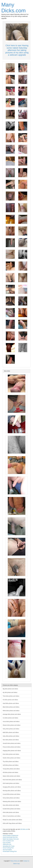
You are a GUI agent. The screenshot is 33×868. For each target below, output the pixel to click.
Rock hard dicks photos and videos (12, 780)
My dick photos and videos (10, 692)
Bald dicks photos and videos (11, 732)
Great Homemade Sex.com (10, 837)
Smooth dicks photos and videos (12, 743)
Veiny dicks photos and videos (11, 729)
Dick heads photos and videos (11, 783)
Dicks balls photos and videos (11, 812)
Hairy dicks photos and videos (11, 736)
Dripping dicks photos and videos (12, 751)
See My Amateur (7, 850)
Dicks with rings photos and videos (12, 823)
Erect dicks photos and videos (11, 754)
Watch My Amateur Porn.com (11, 839)
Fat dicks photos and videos (10, 700)
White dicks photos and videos (11, 711)
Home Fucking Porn (8, 848)
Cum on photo (7, 843)
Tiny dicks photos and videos (11, 762)
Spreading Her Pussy (9, 846)
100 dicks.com (24, 829)
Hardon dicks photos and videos (11, 758)
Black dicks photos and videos (11, 707)
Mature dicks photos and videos (11, 776)
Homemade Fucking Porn (10, 851)
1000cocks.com (7, 844)
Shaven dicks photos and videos (12, 725)
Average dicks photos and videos (12, 714)
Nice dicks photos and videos (11, 740)
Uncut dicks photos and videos (11, 722)
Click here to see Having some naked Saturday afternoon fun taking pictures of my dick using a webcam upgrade (17, 50)
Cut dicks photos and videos (10, 718)
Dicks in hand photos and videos (12, 816)
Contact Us (26, 861)
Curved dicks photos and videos (11, 794)
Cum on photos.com (8, 841)
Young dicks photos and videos (11, 769)
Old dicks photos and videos (10, 772)
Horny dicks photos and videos (11, 798)
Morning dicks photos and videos (12, 791)
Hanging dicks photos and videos (12, 787)
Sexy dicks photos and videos (11, 805)
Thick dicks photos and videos (11, 696)
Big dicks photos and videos (10, 689)
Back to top (16, 864)
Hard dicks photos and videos (11, 703)
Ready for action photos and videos (12, 820)
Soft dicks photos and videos (11, 765)
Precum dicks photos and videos (12, 747)
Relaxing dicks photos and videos (12, 801)
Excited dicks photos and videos (11, 809)
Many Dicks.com (14, 8)
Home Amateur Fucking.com (11, 835)
